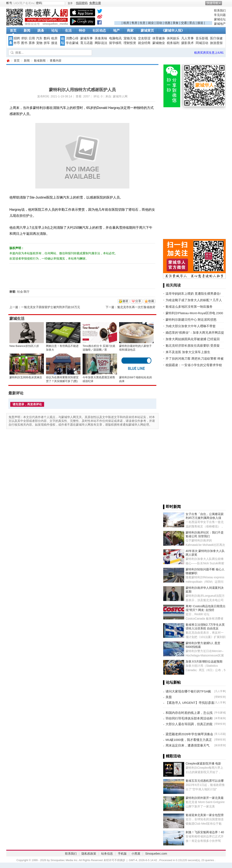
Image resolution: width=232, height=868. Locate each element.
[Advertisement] (163, 15)
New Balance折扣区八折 (24, 346)
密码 (39, 3)
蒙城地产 (220, 24)
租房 (126, 23)
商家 (130, 30)
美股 (169, 697)
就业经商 (144, 43)
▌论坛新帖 (172, 682)
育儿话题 (87, 43)
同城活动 (202, 43)
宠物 (39, 43)
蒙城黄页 (147, 30)
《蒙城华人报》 (173, 30)
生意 (143, 23)
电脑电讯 (115, 38)
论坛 (55, 30)
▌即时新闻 (172, 507)
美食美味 (101, 38)
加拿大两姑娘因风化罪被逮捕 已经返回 (193, 339)
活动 (159, 23)
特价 (82, 30)
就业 (151, 23)
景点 (192, 23)
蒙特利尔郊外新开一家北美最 (205, 798)
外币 (17, 43)
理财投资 (130, 43)
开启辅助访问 (225, 3)
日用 (32, 38)
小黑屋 (136, 854)
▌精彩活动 (172, 756)
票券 (32, 43)
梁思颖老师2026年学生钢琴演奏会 (189, 734)
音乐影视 (202, 38)
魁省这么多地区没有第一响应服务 (189, 307)
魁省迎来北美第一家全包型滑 (205, 815)
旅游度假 (216, 43)
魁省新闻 (40, 61)
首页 (13, 30)
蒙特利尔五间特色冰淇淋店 (26, 377)
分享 (138, 301)
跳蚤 (41, 30)
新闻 (27, 30)
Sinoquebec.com (156, 854)
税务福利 (173, 43)
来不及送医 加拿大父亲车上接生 (188, 352)
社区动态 (99, 30)
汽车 (39, 38)
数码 (47, 38)
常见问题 (220, 15)
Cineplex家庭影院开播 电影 (203, 763)
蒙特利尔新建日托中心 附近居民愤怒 (191, 320)
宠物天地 (130, 38)
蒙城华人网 (8, 61)
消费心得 (72, 38)
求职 (24, 38)
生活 (68, 30)
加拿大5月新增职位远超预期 (204, 661)
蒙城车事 (87, 38)
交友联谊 (144, 38)
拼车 (47, 43)
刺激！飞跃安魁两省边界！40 (205, 832)
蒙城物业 (159, 43)
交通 (184, 23)
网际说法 (101, 43)
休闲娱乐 (173, 38)
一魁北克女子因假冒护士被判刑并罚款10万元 (51, 307)
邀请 (125, 301)
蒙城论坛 (220, 19)
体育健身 (159, 38)
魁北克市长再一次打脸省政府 (136, 307)
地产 (116, 30)
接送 (200, 23)
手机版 (122, 854)
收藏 (151, 301)
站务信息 (107, 854)
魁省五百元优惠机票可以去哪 (205, 781)
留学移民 (115, 43)
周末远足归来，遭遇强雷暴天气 (187, 745)
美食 (176, 23)
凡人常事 (187, 38)
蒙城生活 (17, 319)
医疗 (27, 292)
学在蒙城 (72, 43)
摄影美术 (187, 43)
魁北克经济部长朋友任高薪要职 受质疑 (193, 346)
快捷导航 (213, 3)
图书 (24, 43)
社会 (20, 292)
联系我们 (220, 10)
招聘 (17, 38)
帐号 (9, 3)
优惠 (167, 23)
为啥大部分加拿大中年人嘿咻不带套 (191, 326)
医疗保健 (216, 38)
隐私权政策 (89, 854)
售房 (134, 23)
